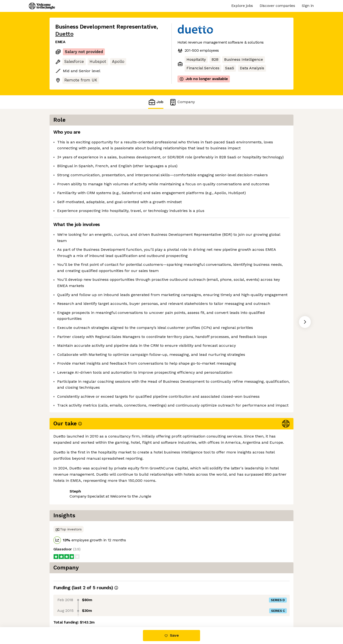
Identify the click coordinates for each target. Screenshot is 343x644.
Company (182, 102)
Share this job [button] (68, 607)
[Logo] (42, 6)
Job (156, 102)
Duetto (64, 34)
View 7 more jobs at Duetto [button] (114, 607)
